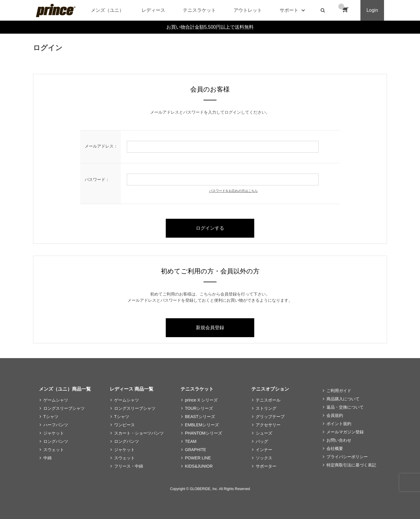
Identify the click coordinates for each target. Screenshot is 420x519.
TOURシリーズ (199, 408)
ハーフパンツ (56, 425)
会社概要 (335, 448)
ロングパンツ (56, 441)
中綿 (47, 458)
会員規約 (335, 415)
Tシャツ (51, 417)
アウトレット (248, 10)
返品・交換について (345, 407)
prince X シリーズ (201, 400)
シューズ (264, 433)
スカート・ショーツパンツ (139, 433)
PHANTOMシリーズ (204, 433)
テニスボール (268, 400)
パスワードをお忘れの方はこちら (233, 191)
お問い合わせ (339, 440)
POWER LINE (198, 458)
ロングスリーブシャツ (64, 408)
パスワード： (97, 179)
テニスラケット (199, 10)
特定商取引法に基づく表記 (351, 465)
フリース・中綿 (129, 466)
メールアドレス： (101, 146)
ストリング (266, 408)
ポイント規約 (339, 424)
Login (372, 10)
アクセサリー (268, 425)
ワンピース (124, 425)
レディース (153, 10)
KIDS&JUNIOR (199, 466)
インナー (264, 450)
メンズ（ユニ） (107, 10)
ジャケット (54, 433)
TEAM (191, 441)
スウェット (54, 450)
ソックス (264, 458)
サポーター (266, 466)
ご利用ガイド (339, 391)
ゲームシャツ (56, 400)
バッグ (262, 441)
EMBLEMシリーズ (202, 425)
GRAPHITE (196, 450)
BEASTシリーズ (200, 417)
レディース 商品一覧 (132, 389)
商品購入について (343, 399)
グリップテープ (270, 417)
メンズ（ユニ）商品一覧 (65, 389)
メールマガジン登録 (345, 432)
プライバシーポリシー (347, 457)
